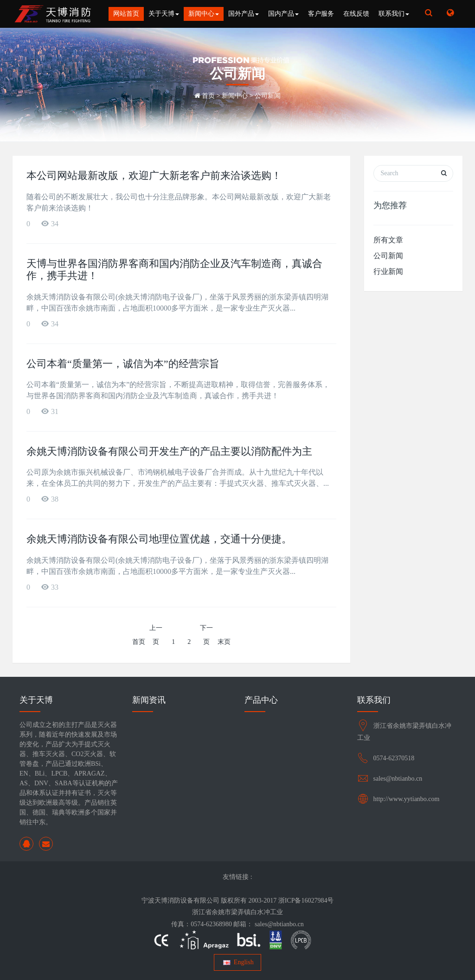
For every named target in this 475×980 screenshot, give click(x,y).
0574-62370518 (394, 758)
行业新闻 (388, 271)
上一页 (156, 635)
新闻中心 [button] (204, 14)
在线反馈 (356, 14)
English (237, 962)
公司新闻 (268, 96)
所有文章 (388, 240)
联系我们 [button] (394, 14)
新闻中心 (235, 96)
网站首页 (126, 14)
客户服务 (321, 14)
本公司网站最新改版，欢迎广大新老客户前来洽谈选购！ (154, 175)
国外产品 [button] (244, 14)
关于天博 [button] (164, 14)
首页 (208, 96)
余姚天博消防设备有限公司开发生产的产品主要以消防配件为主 (169, 451)
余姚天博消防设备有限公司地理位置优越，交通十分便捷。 (159, 539)
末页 (224, 642)
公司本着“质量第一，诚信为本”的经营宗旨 (123, 364)
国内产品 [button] (283, 14)
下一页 (206, 635)
